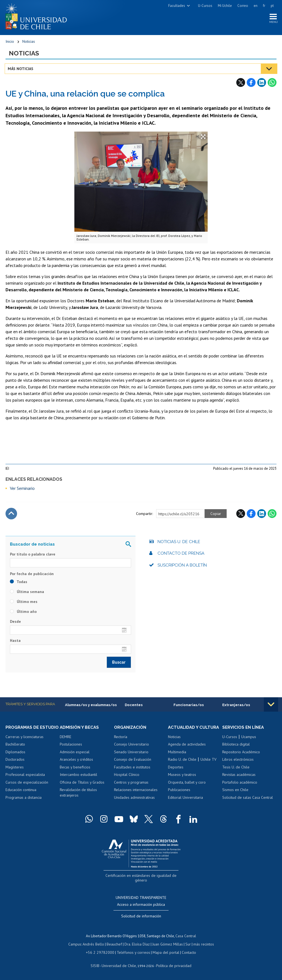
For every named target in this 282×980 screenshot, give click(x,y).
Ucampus (249, 739)
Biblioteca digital (236, 747)
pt (272, 6)
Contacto (185, 952)
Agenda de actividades (187, 752)
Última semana (27, 594)
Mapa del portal (163, 952)
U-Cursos (205, 6)
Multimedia (177, 759)
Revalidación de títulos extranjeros (78, 795)
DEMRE (66, 739)
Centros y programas (131, 784)
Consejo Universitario (131, 747)
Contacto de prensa (181, 555)
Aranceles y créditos (76, 762)
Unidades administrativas (134, 800)
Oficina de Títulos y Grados (82, 784)
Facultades (177, 6)
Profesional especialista (25, 782)
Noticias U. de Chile (179, 544)
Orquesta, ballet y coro (187, 790)
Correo (243, 6)
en (256, 6)
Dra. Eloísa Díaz (137, 944)
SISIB (98, 965)
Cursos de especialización (27, 790)
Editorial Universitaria (185, 805)
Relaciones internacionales (136, 792)
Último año (23, 613)
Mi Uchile (225, 6)
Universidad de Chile (120, 965)
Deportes (176, 775)
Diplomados (15, 759)
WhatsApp (272, 85)
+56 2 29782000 (102, 952)
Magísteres (15, 775)
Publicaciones (179, 797)
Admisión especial (75, 754)
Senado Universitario (131, 754)
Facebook (251, 85)
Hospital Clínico (127, 777)
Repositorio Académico (241, 754)
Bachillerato (15, 752)
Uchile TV (208, 767)
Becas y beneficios (75, 769)
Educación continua (21, 797)
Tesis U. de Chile (236, 769)
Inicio (10, 43)
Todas (19, 584)
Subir (11, 516)
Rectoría (121, 739)
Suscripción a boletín (182, 567)
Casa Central (186, 937)
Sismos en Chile (235, 792)
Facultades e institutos (132, 769)
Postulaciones (71, 747)
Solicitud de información (141, 917)
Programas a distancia (24, 805)
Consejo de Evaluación (133, 762)
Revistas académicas (239, 777)
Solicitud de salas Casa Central (248, 800)
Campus (78, 944)
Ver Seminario (22, 490)
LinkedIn (262, 85)
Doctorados (15, 767)
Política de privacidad (172, 965)
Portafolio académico (240, 784)
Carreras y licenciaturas (25, 744)
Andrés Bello (95, 944)
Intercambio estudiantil (78, 777)
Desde (15, 623)
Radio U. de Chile (182, 767)
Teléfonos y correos (133, 952)
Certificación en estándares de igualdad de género (142, 882)
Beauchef (115, 944)
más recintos (201, 944)
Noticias (29, 43)
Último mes (24, 604)
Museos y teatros (182, 782)
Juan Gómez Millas (166, 944)
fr (264, 6)
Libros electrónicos (238, 762)
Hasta (15, 642)
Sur (186, 944)
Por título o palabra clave (33, 556)
